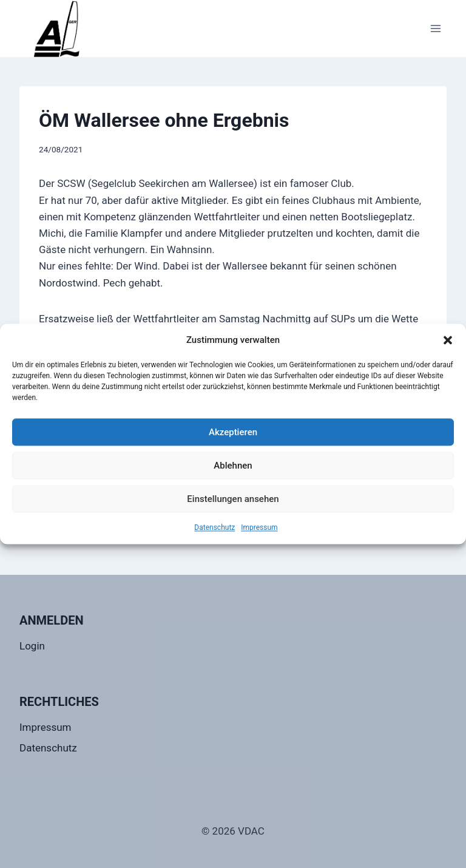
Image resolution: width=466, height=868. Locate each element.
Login (32, 646)
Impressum (259, 527)
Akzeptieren (233, 432)
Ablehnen (233, 466)
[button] (448, 340)
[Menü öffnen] (435, 28)
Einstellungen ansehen (233, 499)
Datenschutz (214, 527)
